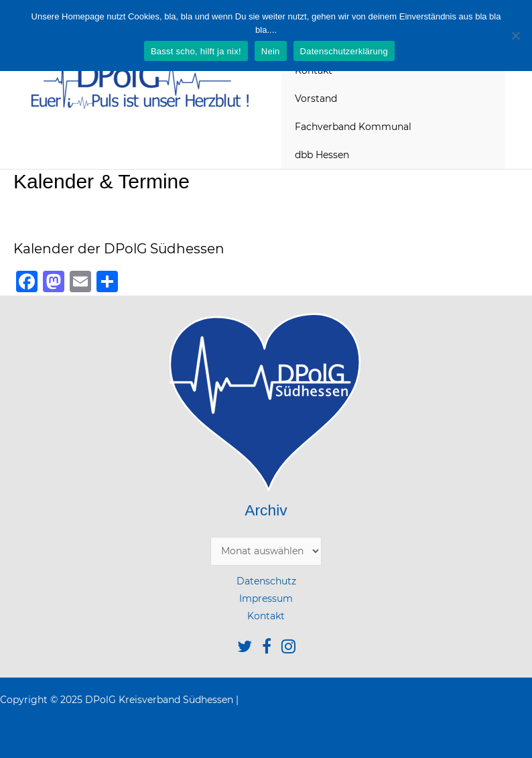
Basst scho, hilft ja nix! (196, 51)
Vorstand (316, 99)
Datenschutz (266, 581)
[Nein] (515, 36)
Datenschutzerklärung (344, 51)
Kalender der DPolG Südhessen (119, 249)
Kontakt (266, 616)
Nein (271, 51)
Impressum (266, 598)
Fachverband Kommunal (353, 127)
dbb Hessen (322, 155)
